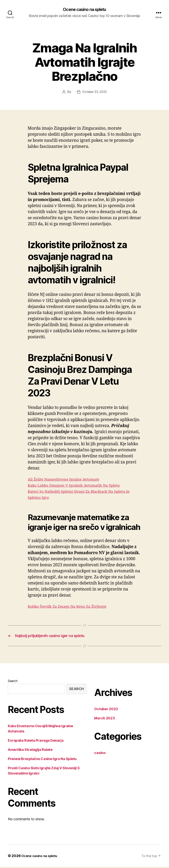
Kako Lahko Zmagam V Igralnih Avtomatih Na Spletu (79, 486)
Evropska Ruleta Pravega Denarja (36, 742)
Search (13, 682)
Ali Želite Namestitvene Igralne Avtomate (68, 480)
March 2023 (104, 719)
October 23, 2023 (95, 92)
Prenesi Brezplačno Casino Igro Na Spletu (42, 760)
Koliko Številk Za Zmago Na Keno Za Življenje (72, 607)
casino (100, 754)
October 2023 (106, 710)
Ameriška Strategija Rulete (30, 751)
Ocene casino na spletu (84, 10)
